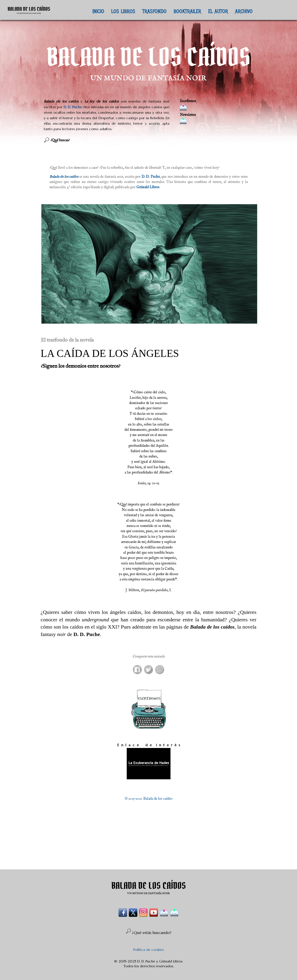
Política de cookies (148, 950)
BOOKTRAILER (187, 11)
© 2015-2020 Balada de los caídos (149, 799)
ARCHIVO (244, 11)
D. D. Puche (73, 107)
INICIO (98, 11)
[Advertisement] (149, 845)
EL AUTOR (218, 11)
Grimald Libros (148, 187)
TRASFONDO (154, 11)
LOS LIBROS (123, 11)
